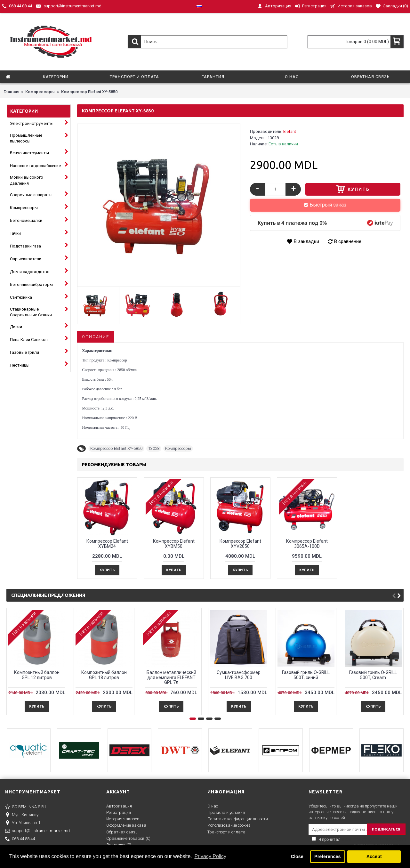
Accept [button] (374, 856)
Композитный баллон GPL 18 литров (104, 675)
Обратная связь (122, 832)
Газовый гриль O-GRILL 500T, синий (306, 675)
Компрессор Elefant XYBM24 (107, 544)
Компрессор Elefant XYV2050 (240, 544)
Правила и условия (226, 812)
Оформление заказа (126, 825)
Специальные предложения (48, 595)
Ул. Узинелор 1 (23, 823)
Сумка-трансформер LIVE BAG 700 (239, 675)
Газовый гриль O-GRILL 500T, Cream (373, 675)
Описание (96, 337)
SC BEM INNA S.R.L (26, 807)
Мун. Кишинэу (22, 815)
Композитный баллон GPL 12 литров (37, 675)
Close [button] (297, 856)
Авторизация (119, 806)
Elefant (290, 131)
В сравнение (348, 241)
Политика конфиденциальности (238, 819)
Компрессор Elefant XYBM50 (174, 544)
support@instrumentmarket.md (37, 831)
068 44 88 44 (20, 839)
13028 (154, 448)
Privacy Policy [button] (210, 856)
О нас (213, 806)
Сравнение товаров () (128, 838)
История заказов (123, 819)
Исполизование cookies (229, 825)
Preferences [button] (327, 856)
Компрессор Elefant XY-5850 (116, 448)
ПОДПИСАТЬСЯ (386, 829)
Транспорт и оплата (226, 832)
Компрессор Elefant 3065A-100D (307, 544)
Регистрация (119, 812)
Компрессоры (178, 448)
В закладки (306, 241)
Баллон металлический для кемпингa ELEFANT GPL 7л (171, 677)
